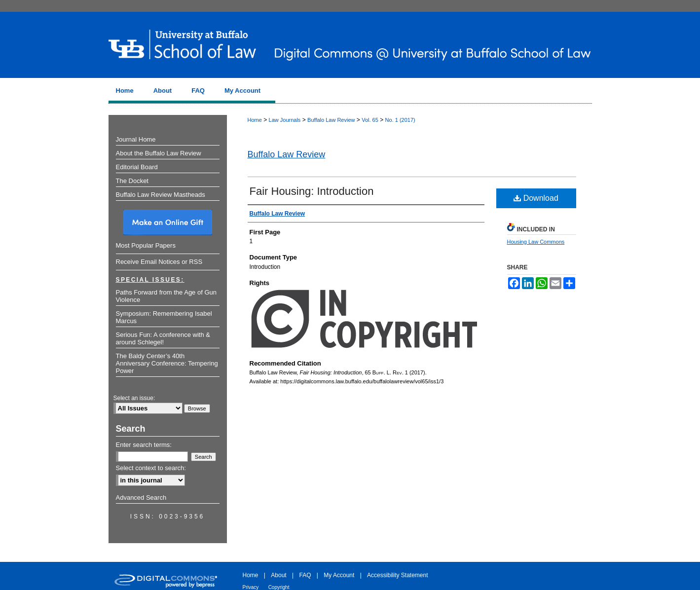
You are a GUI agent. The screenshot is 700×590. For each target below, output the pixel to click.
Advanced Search (141, 498)
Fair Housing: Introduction (312, 191)
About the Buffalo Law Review (159, 153)
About (278, 575)
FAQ (305, 575)
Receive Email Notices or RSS (159, 262)
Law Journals (285, 120)
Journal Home (136, 139)
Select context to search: (151, 468)
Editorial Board (137, 167)
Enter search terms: (144, 445)
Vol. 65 (370, 120)
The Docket (132, 181)
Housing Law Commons (536, 242)
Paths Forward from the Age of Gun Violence (166, 296)
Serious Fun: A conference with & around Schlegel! (163, 338)
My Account (339, 575)
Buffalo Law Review (331, 120)
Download (536, 198)
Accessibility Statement (397, 575)
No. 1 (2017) (400, 120)
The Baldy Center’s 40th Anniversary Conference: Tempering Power (167, 363)
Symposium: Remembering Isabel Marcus (164, 317)
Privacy (251, 587)
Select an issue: (134, 398)
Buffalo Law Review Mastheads (161, 195)
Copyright (279, 587)
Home (255, 120)
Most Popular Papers (146, 245)
